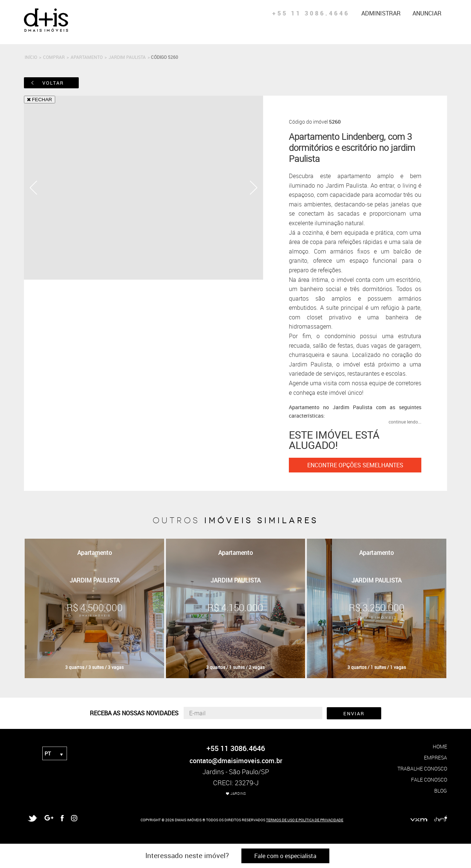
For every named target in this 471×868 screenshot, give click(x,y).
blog (441, 791)
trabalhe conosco (422, 768)
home (440, 746)
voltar (53, 83)
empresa (435, 757)
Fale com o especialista (285, 856)
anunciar (427, 13)
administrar (381, 13)
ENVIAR (354, 713)
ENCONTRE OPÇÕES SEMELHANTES (355, 465)
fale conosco (429, 780)
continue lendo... (405, 422)
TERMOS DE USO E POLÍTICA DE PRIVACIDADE (305, 820)
